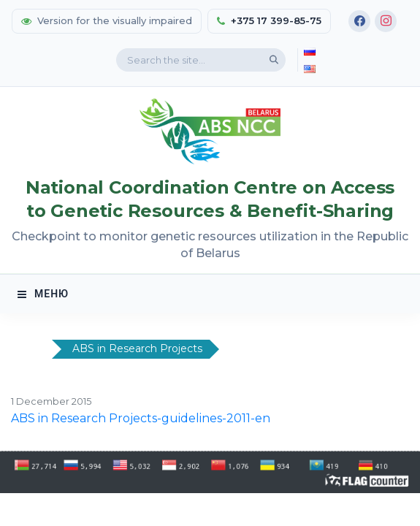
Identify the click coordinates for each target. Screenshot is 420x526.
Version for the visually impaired (107, 20)
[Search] (274, 60)
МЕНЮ (43, 294)
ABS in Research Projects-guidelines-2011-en (141, 418)
